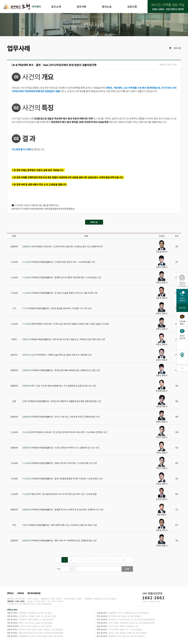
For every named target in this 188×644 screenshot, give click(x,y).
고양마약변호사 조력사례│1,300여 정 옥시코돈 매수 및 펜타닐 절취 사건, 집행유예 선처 (62, 246)
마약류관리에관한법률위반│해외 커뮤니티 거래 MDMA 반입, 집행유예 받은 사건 (59, 540)
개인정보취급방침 (34, 593)
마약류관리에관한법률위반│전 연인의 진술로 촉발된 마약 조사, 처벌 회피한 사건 (60, 293)
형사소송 (107, 7)
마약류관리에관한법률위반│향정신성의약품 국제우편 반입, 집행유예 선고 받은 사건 (61, 370)
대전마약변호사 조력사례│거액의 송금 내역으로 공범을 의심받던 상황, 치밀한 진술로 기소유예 (65, 324)
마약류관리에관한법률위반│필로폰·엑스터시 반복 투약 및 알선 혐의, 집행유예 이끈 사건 (63, 510)
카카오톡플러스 (182, 323)
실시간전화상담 (182, 299)
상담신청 (132, 7)
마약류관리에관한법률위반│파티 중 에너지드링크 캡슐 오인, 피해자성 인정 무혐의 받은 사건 (64, 339)
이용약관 (20, 593)
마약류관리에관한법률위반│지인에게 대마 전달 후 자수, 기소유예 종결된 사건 (59, 262)
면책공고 (10, 593)
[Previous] (58, 560)
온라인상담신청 (182, 337)
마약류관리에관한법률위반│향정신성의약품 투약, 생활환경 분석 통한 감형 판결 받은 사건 (62, 401)
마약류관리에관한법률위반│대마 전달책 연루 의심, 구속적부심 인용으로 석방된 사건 (60, 525)
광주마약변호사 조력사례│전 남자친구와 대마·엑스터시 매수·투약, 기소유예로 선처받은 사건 (65, 432)
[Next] (130, 560)
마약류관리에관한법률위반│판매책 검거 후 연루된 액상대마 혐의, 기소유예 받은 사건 (62, 277)
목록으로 (94, 222)
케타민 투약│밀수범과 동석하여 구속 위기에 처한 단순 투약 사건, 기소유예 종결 (59, 494)
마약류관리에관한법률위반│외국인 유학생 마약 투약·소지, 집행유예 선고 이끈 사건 (61, 448)
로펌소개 (56, 7)
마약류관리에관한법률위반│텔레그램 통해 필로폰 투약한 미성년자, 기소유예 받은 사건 (62, 479)
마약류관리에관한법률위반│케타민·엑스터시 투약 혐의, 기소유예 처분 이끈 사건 (60, 463)
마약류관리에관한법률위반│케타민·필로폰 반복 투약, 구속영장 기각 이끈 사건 (57, 308)
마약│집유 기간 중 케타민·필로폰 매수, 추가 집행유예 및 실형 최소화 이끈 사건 (59, 386)
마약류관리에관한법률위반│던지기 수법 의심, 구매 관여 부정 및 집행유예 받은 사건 (61, 417)
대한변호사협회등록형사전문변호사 (182, 284)
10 (123, 560)
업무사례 (81, 7)
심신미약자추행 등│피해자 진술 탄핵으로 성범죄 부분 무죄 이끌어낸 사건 (57, 355)
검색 (127, 569)
